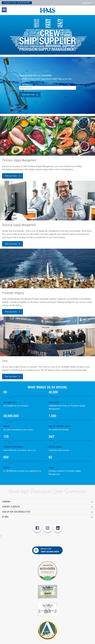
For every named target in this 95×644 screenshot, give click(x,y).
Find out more (11, 176)
